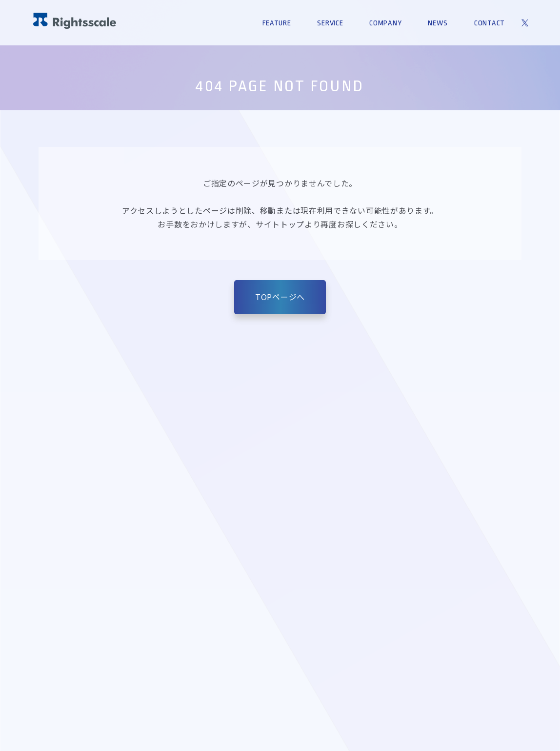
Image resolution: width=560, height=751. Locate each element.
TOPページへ (280, 297)
